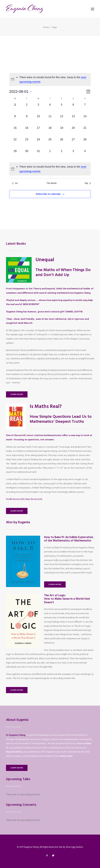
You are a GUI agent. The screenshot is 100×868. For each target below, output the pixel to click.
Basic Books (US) (34, 499)
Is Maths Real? (46, 407)
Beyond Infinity (14, 752)
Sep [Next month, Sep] (88, 183)
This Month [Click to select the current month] (52, 183)
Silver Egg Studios (74, 847)
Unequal (45, 260)
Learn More (17, 394)
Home (46, 27)
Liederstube (66, 756)
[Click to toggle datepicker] (20, 92)
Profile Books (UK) (15, 499)
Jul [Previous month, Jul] (15, 183)
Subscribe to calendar (48, 194)
